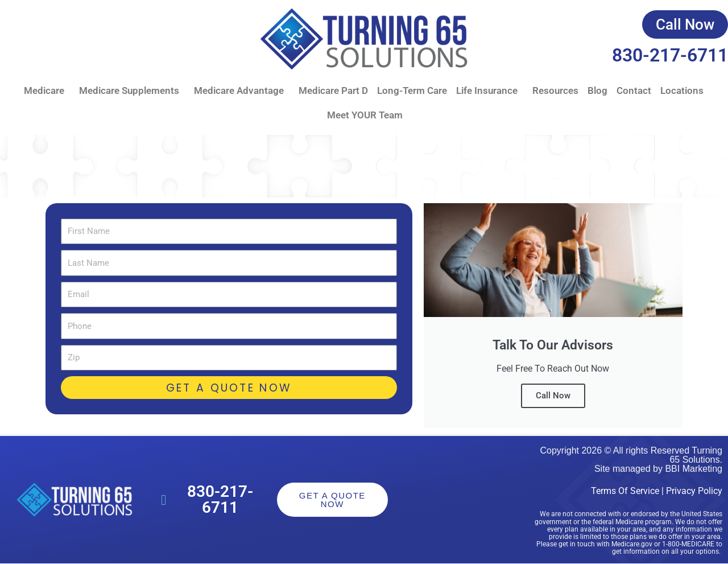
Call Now (553, 396)
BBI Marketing (693, 469)
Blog (597, 90)
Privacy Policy (694, 491)
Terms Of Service (625, 491)
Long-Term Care (412, 90)
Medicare (47, 91)
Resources (555, 90)
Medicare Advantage (242, 91)
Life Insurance (490, 91)
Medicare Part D (333, 90)
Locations (682, 90)
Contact (634, 90)
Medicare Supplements (132, 91)
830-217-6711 (670, 55)
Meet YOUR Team (365, 115)
